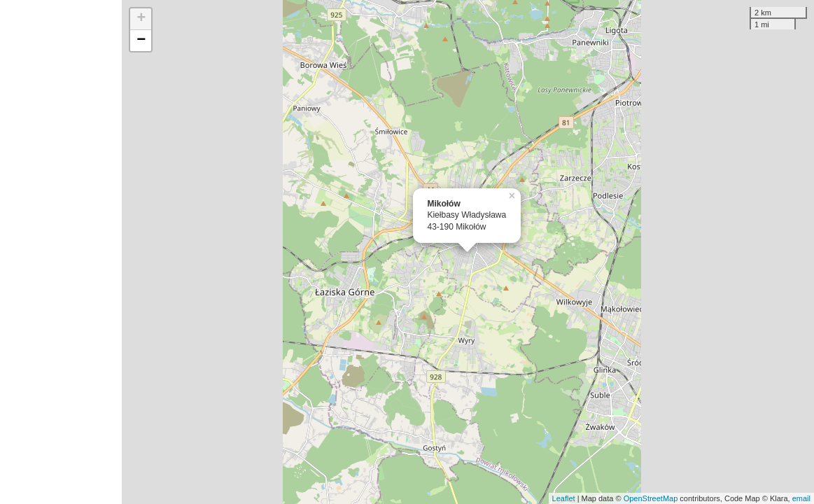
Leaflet (564, 498)
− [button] (141, 41)
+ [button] (141, 19)
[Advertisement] (61, 252)
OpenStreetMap (651, 498)
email (801, 498)
